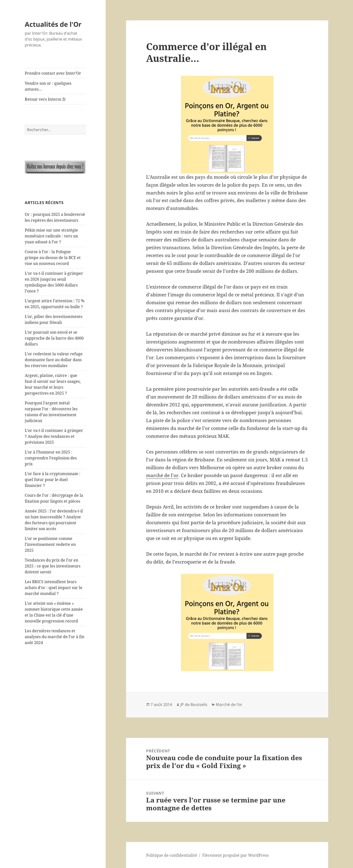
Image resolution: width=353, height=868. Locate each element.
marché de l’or (162, 475)
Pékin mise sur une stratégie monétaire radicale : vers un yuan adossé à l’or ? (51, 236)
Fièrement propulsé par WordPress (235, 855)
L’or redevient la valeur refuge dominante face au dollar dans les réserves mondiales (54, 360)
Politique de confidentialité (172, 855)
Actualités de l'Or (53, 24)
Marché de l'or (229, 704)
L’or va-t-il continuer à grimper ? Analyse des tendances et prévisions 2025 (54, 436)
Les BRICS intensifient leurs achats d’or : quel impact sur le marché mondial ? (54, 588)
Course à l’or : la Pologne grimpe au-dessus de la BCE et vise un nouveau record (53, 258)
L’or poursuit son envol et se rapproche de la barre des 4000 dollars (54, 338)
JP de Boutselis (194, 704)
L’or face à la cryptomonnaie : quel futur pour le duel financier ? (53, 480)
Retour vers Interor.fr (45, 99)
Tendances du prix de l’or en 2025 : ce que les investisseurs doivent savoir (53, 566)
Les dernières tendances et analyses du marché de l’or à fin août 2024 (55, 637)
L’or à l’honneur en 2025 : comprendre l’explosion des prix (51, 458)
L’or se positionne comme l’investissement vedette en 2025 (50, 544)
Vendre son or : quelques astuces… (48, 86)
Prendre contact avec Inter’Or (53, 73)
